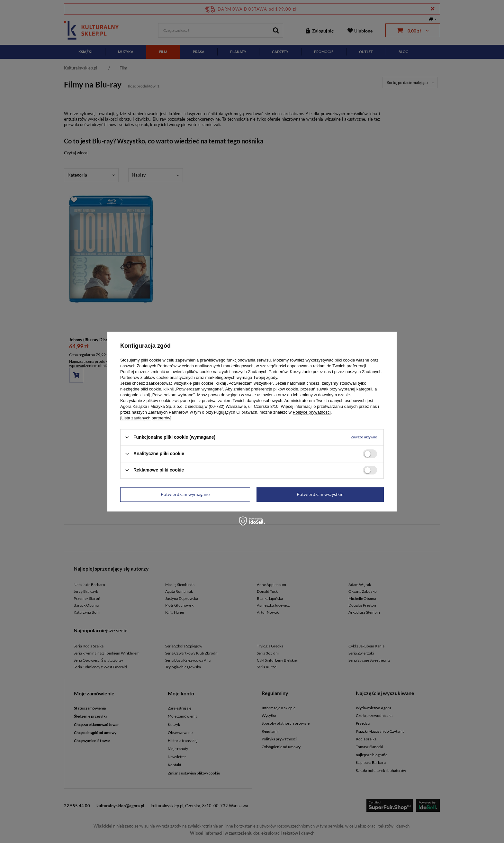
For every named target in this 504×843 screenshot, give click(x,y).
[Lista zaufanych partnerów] (146, 418)
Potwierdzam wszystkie (320, 494)
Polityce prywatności (312, 412)
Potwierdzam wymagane (185, 494)
